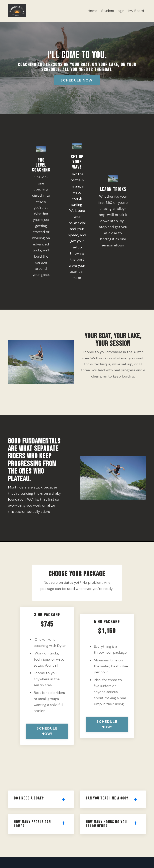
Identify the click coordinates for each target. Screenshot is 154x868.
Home (92, 11)
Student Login (113, 11)
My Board (136, 11)
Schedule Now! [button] (77, 80)
